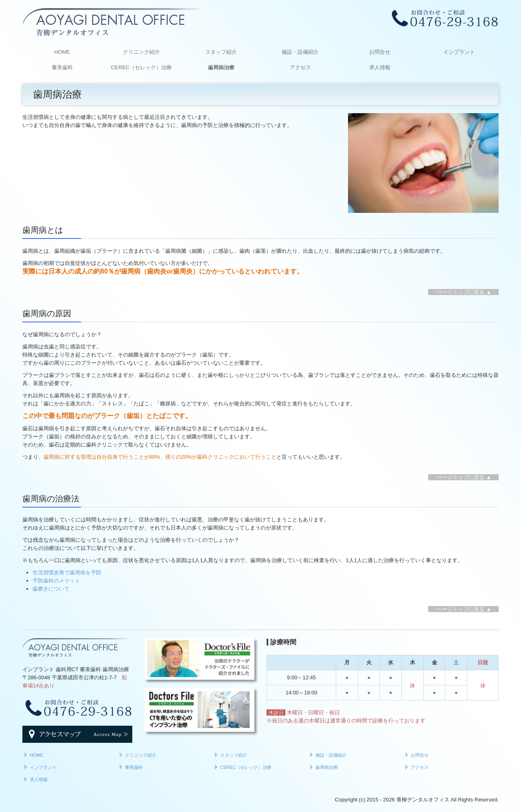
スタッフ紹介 (221, 52)
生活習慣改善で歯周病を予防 (67, 572)
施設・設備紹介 (300, 52)
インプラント (459, 52)
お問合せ (380, 52)
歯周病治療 (221, 67)
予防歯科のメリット (56, 581)
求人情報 (380, 67)
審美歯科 (62, 67)
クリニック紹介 (141, 52)
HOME (62, 52)
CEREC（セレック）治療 (142, 67)
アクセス (300, 67)
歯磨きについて (51, 589)
